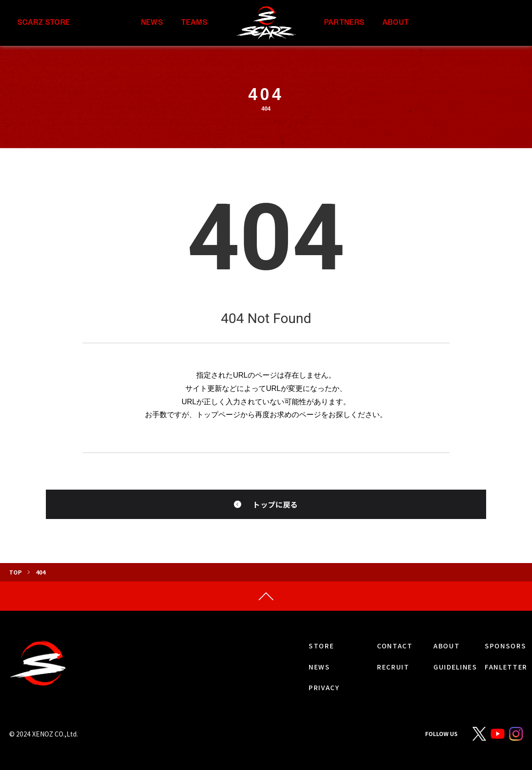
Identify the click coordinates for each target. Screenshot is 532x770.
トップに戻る (275, 504)
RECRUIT (393, 667)
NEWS (152, 23)
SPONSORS (505, 646)
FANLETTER (506, 667)
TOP (15, 572)
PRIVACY (324, 687)
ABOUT (396, 23)
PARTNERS (344, 23)
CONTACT (395, 646)
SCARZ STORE (44, 23)
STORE (321, 646)
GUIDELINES (455, 667)
